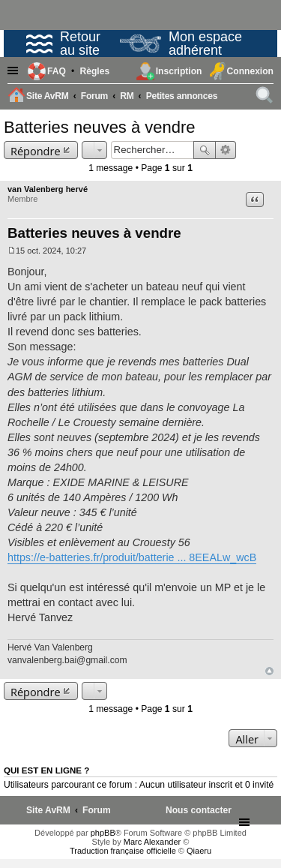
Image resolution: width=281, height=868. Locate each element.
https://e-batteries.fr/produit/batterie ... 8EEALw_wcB (132, 557)
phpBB (103, 833)
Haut (269, 671)
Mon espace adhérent (181, 44)
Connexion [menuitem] (250, 71)
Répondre (36, 151)
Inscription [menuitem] (179, 71)
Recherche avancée (226, 150)
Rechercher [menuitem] (266, 98)
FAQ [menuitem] (57, 71)
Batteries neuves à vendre (100, 127)
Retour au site (63, 44)
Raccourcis (15, 72)
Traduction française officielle (123, 851)
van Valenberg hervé (48, 189)
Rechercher (205, 150)
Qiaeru (199, 851)
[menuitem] (94, 71)
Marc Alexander (152, 842)
